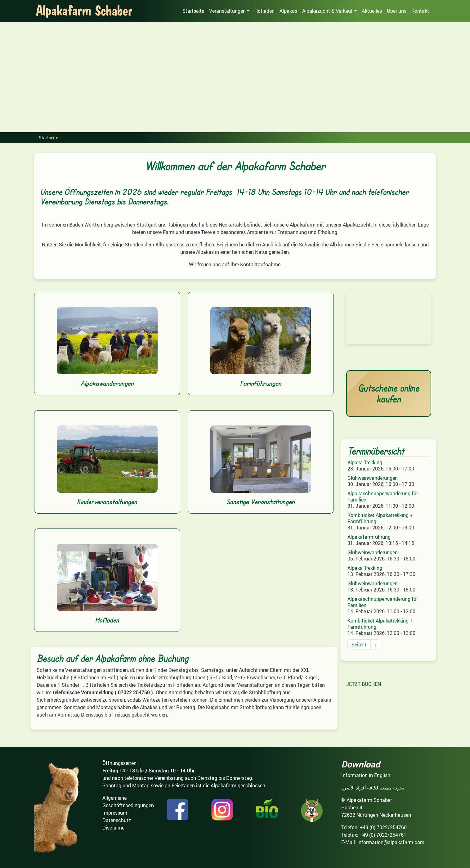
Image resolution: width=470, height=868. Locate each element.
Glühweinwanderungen (373, 478)
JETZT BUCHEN (364, 684)
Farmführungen (261, 383)
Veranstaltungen (227, 11)
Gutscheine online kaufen (389, 394)
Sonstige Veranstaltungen (261, 502)
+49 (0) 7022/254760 (383, 827)
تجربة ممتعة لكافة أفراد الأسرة (373, 788)
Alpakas (288, 11)
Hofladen (264, 11)
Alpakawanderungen (107, 383)
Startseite (193, 11)
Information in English (366, 775)
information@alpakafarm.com (391, 842)
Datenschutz (117, 820)
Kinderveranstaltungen (107, 502)
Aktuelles (372, 11)
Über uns (397, 11)
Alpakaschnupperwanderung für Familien (383, 497)
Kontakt (420, 11)
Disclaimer (114, 828)
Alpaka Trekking (365, 462)
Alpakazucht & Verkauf (327, 11)
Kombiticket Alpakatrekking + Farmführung (380, 518)
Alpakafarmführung (369, 537)
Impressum (115, 813)
